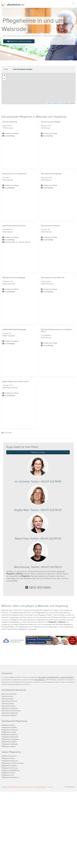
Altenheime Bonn (8, 699)
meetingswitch (55, 103)
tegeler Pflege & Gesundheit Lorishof (15, 382)
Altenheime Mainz (8, 704)
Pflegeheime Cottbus (9, 742)
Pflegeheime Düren (8, 773)
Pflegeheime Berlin (8, 725)
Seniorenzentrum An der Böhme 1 (15, 174)
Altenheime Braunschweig (11, 711)
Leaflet (49, 103)
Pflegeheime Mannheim (10, 737)
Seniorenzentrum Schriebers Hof (53, 278)
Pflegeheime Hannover (10, 735)
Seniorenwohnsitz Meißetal (51, 122)
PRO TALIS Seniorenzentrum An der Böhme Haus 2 (57, 331)
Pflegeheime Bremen (9, 756)
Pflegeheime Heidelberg (10, 739)
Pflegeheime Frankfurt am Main (13, 763)
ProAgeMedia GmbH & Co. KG (18, 787)
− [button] (4, 79)
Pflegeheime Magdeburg (10, 770)
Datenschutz (30, 787)
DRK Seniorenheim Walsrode (51, 174)
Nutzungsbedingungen (41, 787)
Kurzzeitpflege (9, 136)
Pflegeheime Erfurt (8, 758)
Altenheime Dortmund (9, 701)
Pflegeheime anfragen (38, 452)
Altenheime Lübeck (8, 706)
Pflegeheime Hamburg (10, 730)
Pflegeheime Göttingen (10, 744)
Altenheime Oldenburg (10, 713)
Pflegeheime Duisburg (9, 768)
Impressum (51, 787)
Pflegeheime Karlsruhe (10, 761)
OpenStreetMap (65, 103)
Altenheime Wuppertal (9, 708)
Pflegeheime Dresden (9, 728)
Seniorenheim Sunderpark (50, 226)
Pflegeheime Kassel (8, 747)
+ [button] (4, 76)
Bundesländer (40, 680)
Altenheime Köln (7, 696)
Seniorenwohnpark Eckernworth (14, 226)
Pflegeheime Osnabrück (10, 777)
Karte (6, 69)
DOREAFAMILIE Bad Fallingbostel (14, 330)
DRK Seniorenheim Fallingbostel (14, 278)
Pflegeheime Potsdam (9, 766)
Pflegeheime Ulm (8, 775)
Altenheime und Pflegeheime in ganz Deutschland (56, 677)
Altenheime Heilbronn (9, 715)
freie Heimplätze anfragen (23, 69)
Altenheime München (9, 694)
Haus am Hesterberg (10, 122)
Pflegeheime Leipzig (9, 732)
